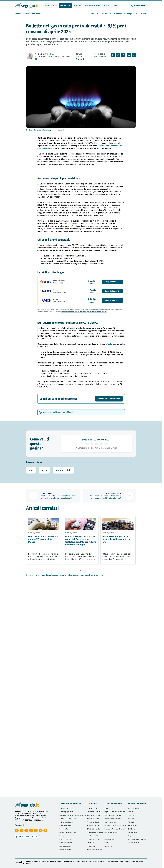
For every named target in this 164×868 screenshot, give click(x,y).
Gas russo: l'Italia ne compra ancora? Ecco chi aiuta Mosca (43, 539)
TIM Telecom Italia (134, 808)
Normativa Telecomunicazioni (115, 829)
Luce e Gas (65, 6)
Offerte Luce (91, 843)
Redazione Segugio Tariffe (68, 832)
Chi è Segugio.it (65, 808)
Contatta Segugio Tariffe (68, 819)
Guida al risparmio (66, 826)
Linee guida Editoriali (64, 412)
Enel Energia (132, 829)
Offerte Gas (91, 846)
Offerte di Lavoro (65, 850)
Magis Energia (133, 832)
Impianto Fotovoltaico (94, 850)
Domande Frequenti (111, 832)
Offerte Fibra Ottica (93, 836)
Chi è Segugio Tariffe (66, 812)
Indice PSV (108, 846)
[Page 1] (80, 571)
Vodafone (131, 812)
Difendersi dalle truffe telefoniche (116, 826)
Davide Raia (49, 54)
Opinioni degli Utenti (66, 822)
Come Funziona (92, 808)
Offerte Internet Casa (94, 829)
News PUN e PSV (65, 839)
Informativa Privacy (93, 815)
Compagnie (129, 14)
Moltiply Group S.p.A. (103, 861)
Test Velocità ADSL (111, 822)
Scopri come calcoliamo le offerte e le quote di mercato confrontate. (84, 312)
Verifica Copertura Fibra (113, 815)
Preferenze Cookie (93, 822)
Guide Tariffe (109, 808)
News (98, 14)
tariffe (27, 14)
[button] (81, 399)
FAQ (111, 14)
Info (92, 14)
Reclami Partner (133, 843)
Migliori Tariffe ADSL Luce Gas (115, 812)
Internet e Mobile (92, 6)
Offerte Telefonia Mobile (95, 832)
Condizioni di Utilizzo (94, 812)
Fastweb (131, 815)
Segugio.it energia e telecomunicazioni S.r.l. (55, 861)
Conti (115, 6)
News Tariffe (64, 829)
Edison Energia (133, 826)
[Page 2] (82, 571)
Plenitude (131, 822)
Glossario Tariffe (110, 836)
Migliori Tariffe (141, 14)
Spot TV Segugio (65, 846)
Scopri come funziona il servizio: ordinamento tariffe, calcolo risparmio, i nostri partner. (64, 575)
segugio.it (19, 14)
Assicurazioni (50, 6)
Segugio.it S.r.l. (31, 861)
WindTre (131, 819)
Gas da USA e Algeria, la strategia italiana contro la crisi (116, 539)
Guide (105, 14)
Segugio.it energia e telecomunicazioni (73, 815)
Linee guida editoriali (67, 836)
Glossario (118, 14)
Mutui (106, 6)
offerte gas (111, 344)
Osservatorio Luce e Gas (113, 819)
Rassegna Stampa (66, 843)
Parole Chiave (109, 839)
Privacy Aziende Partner (95, 826)
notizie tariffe (38, 14)
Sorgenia (131, 836)
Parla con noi (140, 6)
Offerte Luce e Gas (93, 839)
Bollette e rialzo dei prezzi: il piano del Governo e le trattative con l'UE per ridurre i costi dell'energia (81, 541)
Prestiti (78, 6)
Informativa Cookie (93, 819)
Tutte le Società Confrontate (138, 839)
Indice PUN (108, 843)
